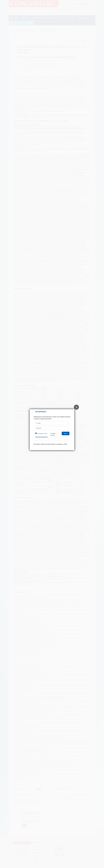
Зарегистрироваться (41, 437)
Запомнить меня (42, 433)
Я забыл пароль (53, 434)
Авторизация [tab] (41, 411)
